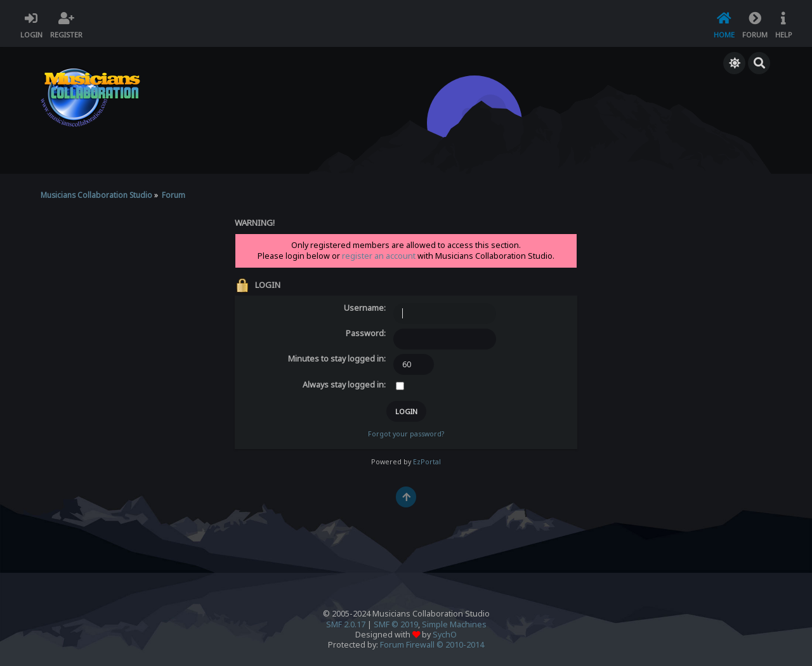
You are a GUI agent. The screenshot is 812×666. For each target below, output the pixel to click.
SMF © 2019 (396, 624)
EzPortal (427, 462)
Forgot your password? (406, 434)
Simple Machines (454, 624)
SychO (445, 635)
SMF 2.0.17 (346, 624)
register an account (379, 256)
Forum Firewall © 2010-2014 (432, 645)
